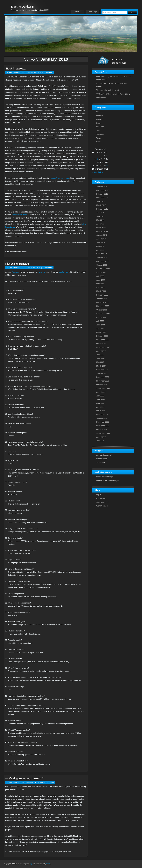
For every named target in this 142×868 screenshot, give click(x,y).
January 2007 (102, 373)
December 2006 (103, 377)
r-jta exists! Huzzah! (17, 264)
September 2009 (103, 269)
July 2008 (100, 321)
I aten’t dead (101, 98)
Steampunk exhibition (20, 215)
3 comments (47, 268)
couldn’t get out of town (60, 178)
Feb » (100, 172)
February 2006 (102, 415)
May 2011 (100, 220)
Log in (99, 495)
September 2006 (103, 388)
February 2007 (102, 370)
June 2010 (101, 242)
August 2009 (101, 272)
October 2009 (102, 265)
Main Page (93, 12)
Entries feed (101, 498)
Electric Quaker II (22, 7)
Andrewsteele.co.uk (104, 455)
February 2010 (102, 254)
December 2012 (103, 198)
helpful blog (63, 272)
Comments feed (103, 502)
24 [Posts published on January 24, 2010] (107, 166)
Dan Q (48, 864)
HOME (78, 12)
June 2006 (101, 400)
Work (98, 142)
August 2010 (101, 239)
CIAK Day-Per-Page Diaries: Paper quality (113, 94)
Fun (98, 112)
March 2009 (101, 291)
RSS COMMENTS (119, 63)
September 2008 (103, 314)
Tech (98, 131)
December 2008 (103, 302)
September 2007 (103, 347)
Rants (99, 123)
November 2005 (103, 426)
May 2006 (100, 403)
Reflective (100, 127)
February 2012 (102, 209)
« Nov (94, 172)
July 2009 (100, 276)
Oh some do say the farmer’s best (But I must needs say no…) (114, 78)
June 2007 (101, 359)
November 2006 (103, 381)
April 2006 (100, 407)
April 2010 (100, 250)
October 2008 (102, 310)
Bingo (31, 864)
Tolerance (100, 134)
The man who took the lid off (108, 90)
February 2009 (102, 295)
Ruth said (16, 272)
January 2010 (102, 257)
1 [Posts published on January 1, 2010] (102, 156)
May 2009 (100, 284)
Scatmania (101, 462)
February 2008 (102, 336)
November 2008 (103, 306)
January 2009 (102, 299)
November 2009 (103, 261)
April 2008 (100, 329)
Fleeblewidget (102, 459)
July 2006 (100, 396)
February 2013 (102, 194)
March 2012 (101, 205)
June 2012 (101, 201)
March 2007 (101, 366)
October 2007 (102, 344)
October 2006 (102, 385)
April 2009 (100, 287)
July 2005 (100, 441)
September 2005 (103, 433)
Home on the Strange (105, 477)
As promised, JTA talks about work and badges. (112, 85)
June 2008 (101, 325)
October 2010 (102, 235)
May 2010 (100, 246)
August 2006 (101, 392)
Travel (99, 138)
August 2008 (101, 317)
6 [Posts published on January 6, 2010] (97, 159)
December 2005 (103, 422)
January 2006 (102, 418)
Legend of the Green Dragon (108, 480)
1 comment (48, 72)
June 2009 (101, 280)
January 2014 (102, 186)
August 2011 (101, 213)
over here (43, 272)
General (100, 116)
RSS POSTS (117, 59)
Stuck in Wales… (15, 69)
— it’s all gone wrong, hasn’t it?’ (24, 778)
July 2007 (100, 355)
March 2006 (101, 411)
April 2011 (100, 224)
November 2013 (103, 190)
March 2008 (101, 332)
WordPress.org (102, 506)
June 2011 (101, 216)
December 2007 (103, 340)
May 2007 (100, 362)
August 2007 (101, 351)
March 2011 (101, 228)
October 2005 (102, 430)
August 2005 (101, 437)
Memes (99, 119)
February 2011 (102, 231)
